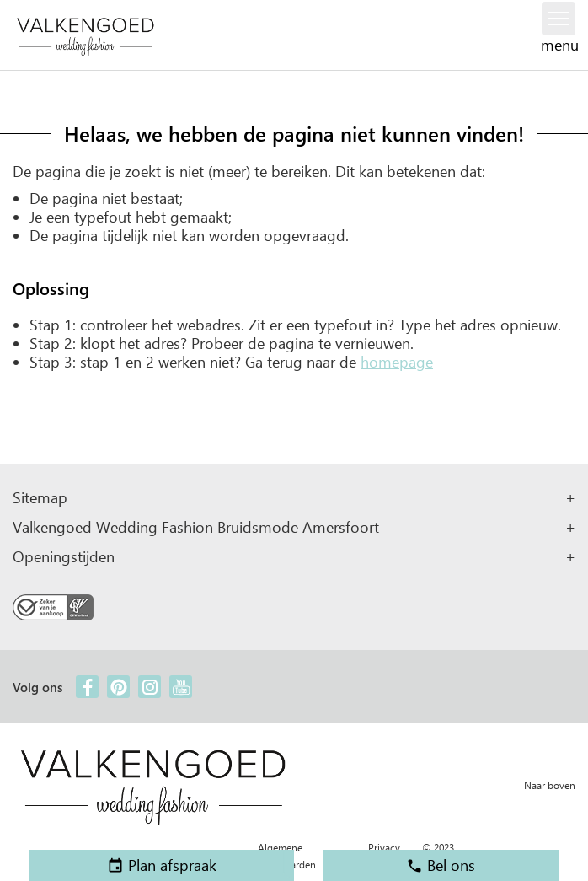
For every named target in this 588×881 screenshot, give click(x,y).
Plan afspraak (162, 865)
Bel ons (441, 865)
